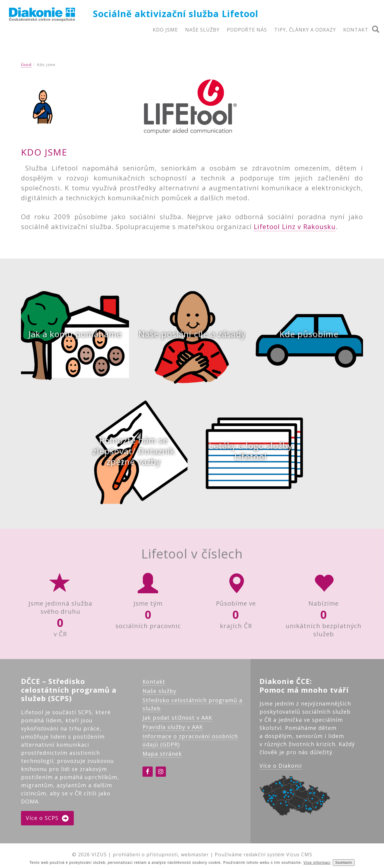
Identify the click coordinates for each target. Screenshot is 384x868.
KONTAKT (356, 30)
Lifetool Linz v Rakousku (295, 226)
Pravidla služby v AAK (173, 729)
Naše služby (159, 693)
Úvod (26, 65)
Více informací (317, 863)
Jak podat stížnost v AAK (177, 720)
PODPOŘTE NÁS (247, 30)
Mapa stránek (162, 756)
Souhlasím (344, 863)
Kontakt (154, 684)
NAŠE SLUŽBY (202, 30)
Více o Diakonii (281, 768)
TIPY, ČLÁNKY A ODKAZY (305, 30)
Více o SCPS (47, 821)
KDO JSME (165, 30)
